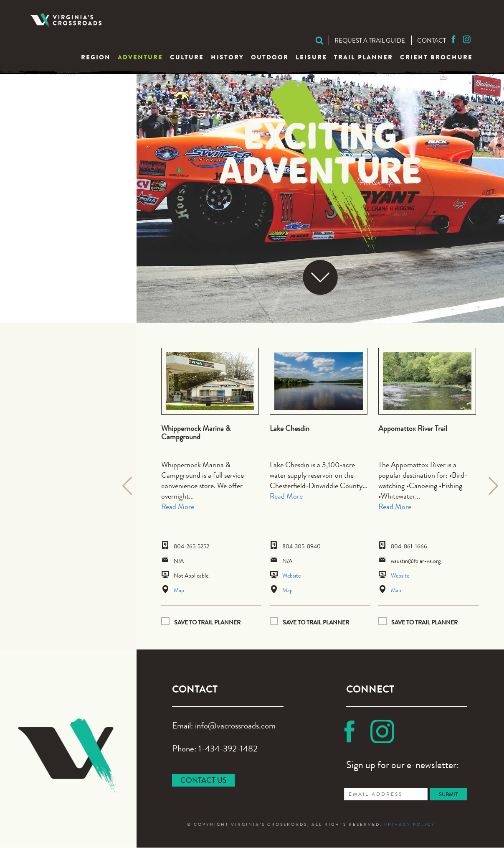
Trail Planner (363, 58)
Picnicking (52, 219)
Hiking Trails (56, 190)
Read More (178, 507)
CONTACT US (204, 781)
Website (291, 576)
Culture (187, 58)
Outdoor (270, 58)
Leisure (311, 58)
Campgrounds (60, 131)
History (227, 58)
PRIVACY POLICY (410, 825)
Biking (44, 102)
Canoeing (51, 146)
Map (179, 591)
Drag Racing (57, 160)
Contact (432, 42)
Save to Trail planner (207, 623)
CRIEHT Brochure (436, 58)
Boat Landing (58, 116)
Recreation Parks (66, 233)
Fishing (46, 175)
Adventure (140, 58)
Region (96, 58)
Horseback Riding (67, 204)
